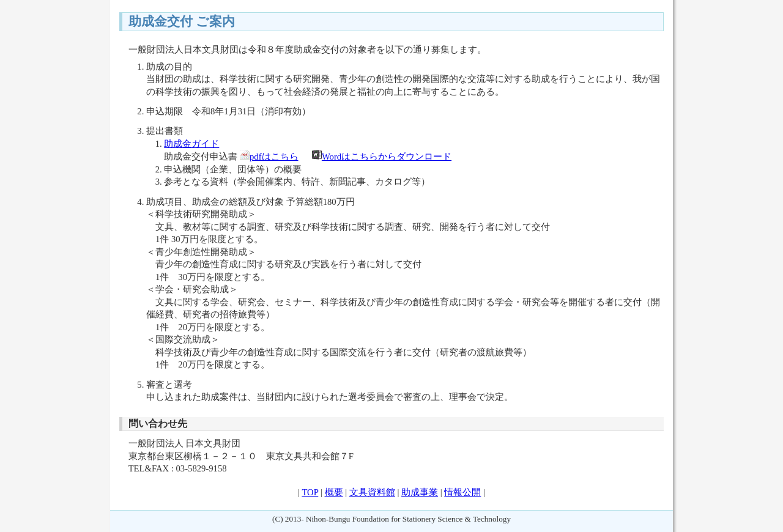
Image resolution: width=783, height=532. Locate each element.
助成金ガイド (191, 144)
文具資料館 (372, 492)
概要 (334, 492)
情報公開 (462, 492)
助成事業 (420, 492)
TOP (310, 492)
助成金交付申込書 (201, 157)
